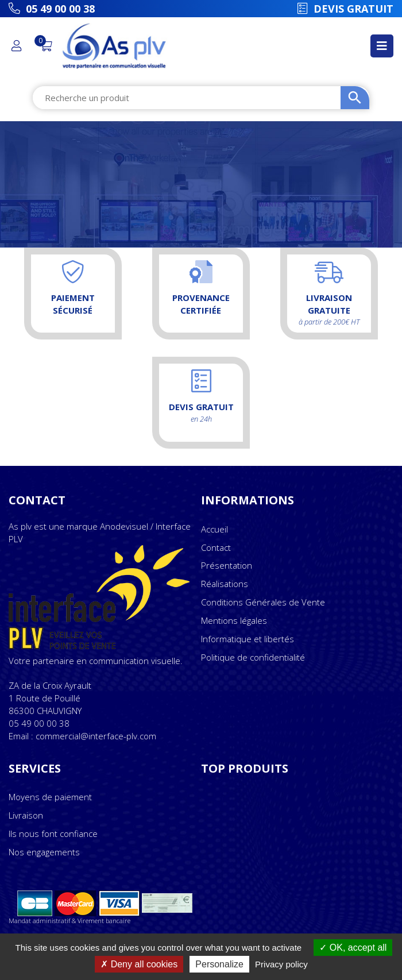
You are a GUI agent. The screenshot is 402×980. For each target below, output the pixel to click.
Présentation (227, 565)
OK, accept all (353, 948)
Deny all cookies (139, 964)
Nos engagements (44, 852)
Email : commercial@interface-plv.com (82, 736)
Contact (216, 547)
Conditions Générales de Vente (263, 602)
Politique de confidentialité (253, 657)
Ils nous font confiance (53, 834)
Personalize (219, 964)
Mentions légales (234, 620)
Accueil (214, 529)
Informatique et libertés (248, 639)
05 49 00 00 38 (39, 723)
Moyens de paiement (50, 797)
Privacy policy (281, 964)
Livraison (26, 815)
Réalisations (225, 584)
